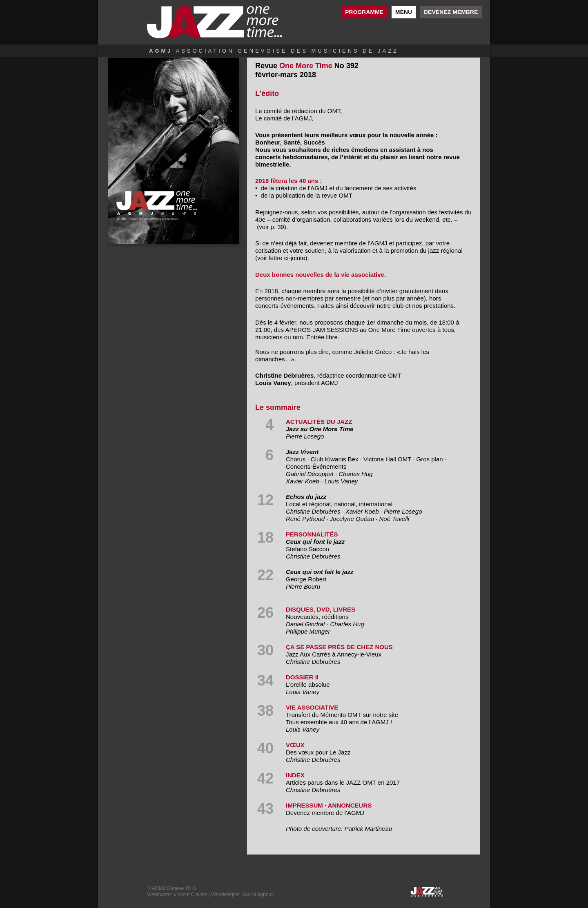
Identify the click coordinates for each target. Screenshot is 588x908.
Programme (364, 12)
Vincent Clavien (190, 895)
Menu (404, 12)
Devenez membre (451, 12)
